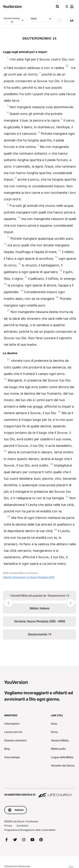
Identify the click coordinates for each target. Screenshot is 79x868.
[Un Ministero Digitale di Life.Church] (39, 793)
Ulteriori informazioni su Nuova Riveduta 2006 (29, 577)
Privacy (8, 826)
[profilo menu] (69, 7)
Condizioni (22, 826)
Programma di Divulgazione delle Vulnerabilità (30, 830)
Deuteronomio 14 (14, 20)
